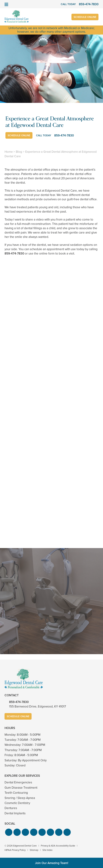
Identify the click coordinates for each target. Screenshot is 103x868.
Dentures (11, 808)
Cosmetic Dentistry (17, 803)
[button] (9, 832)
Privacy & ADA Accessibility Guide (58, 846)
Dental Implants (15, 813)
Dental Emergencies (18, 782)
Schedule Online (85, 17)
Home (9, 152)
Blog (19, 152)
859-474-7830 (14, 254)
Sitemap (34, 850)
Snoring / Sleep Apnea (20, 798)
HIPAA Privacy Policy (15, 850)
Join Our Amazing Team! (52, 863)
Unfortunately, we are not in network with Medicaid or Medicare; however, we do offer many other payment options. (52, 30)
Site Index (47, 850)
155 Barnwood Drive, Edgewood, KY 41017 (38, 706)
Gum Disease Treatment (21, 788)
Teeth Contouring (16, 793)
